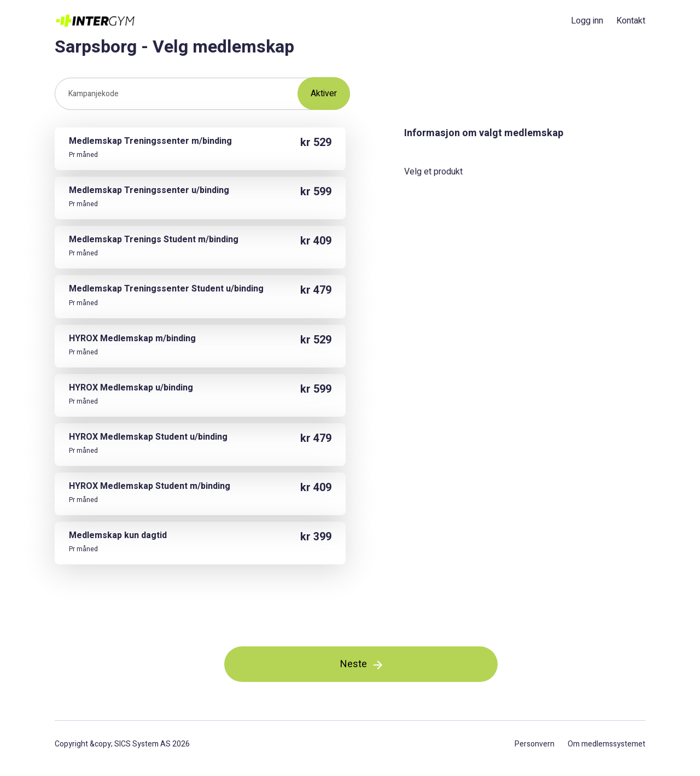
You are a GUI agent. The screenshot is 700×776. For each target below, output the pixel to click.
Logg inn (587, 21)
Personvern (535, 744)
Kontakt (631, 21)
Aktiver (324, 94)
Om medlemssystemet (606, 744)
